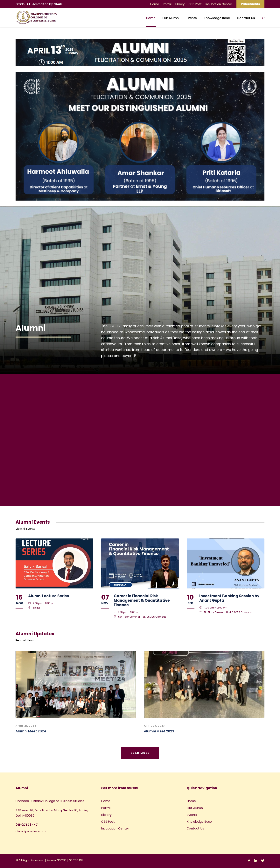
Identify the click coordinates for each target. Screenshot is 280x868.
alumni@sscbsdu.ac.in (31, 831)
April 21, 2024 (26, 726)
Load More (140, 753)
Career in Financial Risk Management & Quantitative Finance (142, 600)
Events (192, 18)
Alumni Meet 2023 (159, 731)
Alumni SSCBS (57, 860)
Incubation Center (219, 4)
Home (155, 4)
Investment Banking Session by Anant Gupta (229, 598)
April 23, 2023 (154, 726)
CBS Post (195, 4)
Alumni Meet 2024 (31, 731)
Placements (250, 4)
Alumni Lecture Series (49, 596)
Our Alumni (171, 18)
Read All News (25, 640)
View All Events (25, 529)
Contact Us (246, 18)
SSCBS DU (76, 860)
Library (180, 4)
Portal (167, 4)
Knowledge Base (217, 18)
